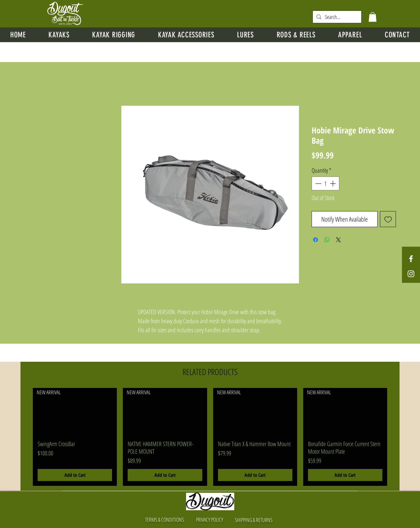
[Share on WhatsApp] (327, 240)
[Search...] (337, 17)
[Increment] (333, 183)
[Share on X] (338, 240)
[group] (210, 437)
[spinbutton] (325, 183)
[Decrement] (318, 183)
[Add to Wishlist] (388, 219)
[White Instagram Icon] (411, 274)
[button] (373, 17)
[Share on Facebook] (316, 240)
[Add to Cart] (75, 475)
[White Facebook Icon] (411, 259)
